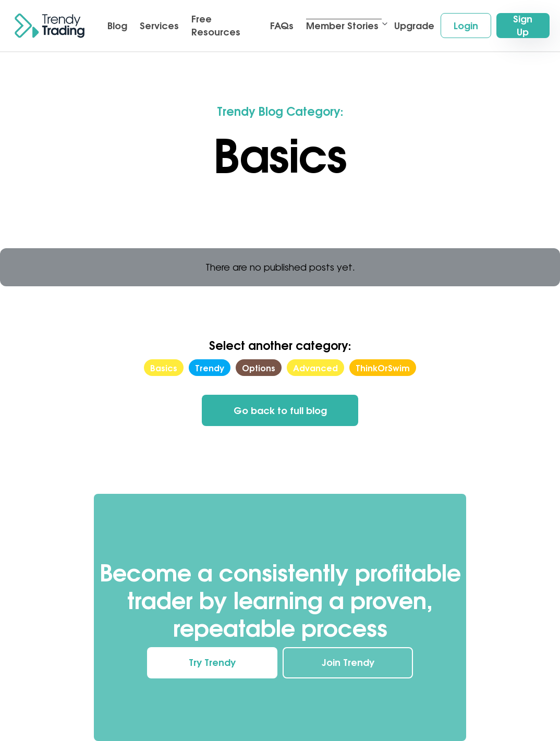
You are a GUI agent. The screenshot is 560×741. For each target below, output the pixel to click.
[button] (344, 26)
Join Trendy (348, 662)
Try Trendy (212, 662)
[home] (50, 26)
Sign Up (523, 26)
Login (466, 26)
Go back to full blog (280, 410)
